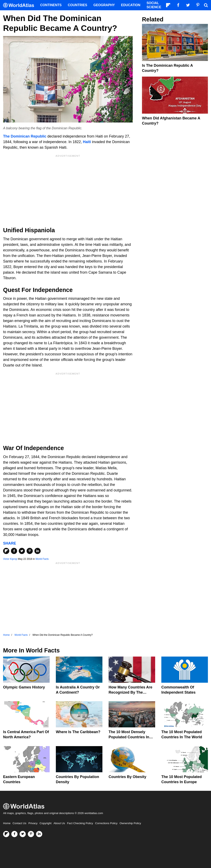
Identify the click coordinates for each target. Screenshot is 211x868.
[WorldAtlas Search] (206, 5)
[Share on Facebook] (14, 551)
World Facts (42, 559)
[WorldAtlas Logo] (20, 5)
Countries (77, 5)
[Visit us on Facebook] (14, 834)
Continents (51, 5)
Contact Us (19, 823)
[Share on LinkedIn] (38, 551)
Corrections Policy (106, 823)
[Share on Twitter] (22, 551)
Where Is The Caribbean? (78, 732)
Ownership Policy (130, 823)
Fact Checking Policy (80, 823)
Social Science (154, 5)
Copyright (46, 823)
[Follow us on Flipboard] (6, 834)
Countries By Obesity (127, 777)
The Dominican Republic (25, 136)
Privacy (33, 823)
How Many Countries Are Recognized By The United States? (130, 692)
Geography (104, 5)
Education (131, 5)
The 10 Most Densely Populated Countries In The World (129, 737)
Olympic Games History (24, 687)
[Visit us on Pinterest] (31, 834)
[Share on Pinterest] (30, 551)
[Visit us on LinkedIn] (39, 834)
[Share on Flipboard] (6, 551)
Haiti (87, 142)
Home (7, 823)
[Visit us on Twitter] (23, 834)
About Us (59, 823)
